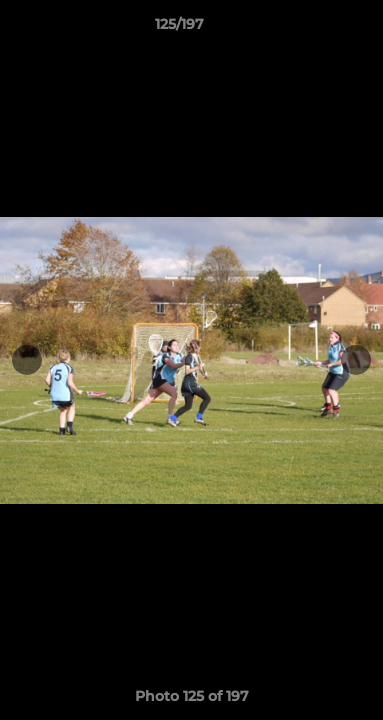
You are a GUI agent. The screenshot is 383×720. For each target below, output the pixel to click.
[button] (311, 29)
